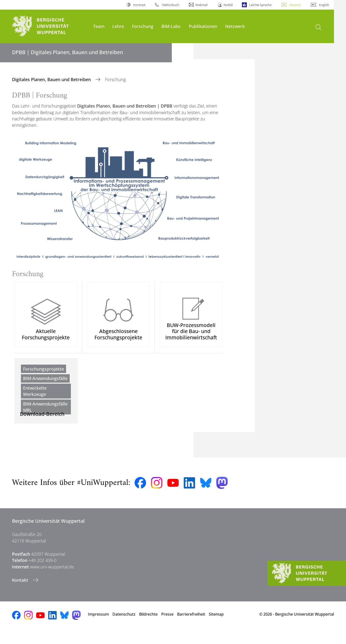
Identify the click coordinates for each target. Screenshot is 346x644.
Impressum (98, 627)
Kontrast (139, 5)
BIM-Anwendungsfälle (45, 385)
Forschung (143, 26)
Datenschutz (124, 627)
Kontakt (21, 593)
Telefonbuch (170, 5)
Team (99, 26)
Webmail (201, 5)
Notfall (228, 5)
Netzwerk (235, 26)
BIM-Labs (171, 26)
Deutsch (295, 5)
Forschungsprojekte (43, 375)
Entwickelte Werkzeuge (35, 398)
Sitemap (216, 627)
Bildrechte (148, 627)
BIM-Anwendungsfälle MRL (45, 413)
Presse (167, 627)
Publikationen (203, 26)
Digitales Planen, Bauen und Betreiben (52, 79)
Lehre (118, 26)
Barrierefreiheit (191, 627)
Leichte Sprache (260, 5)
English (324, 5)
